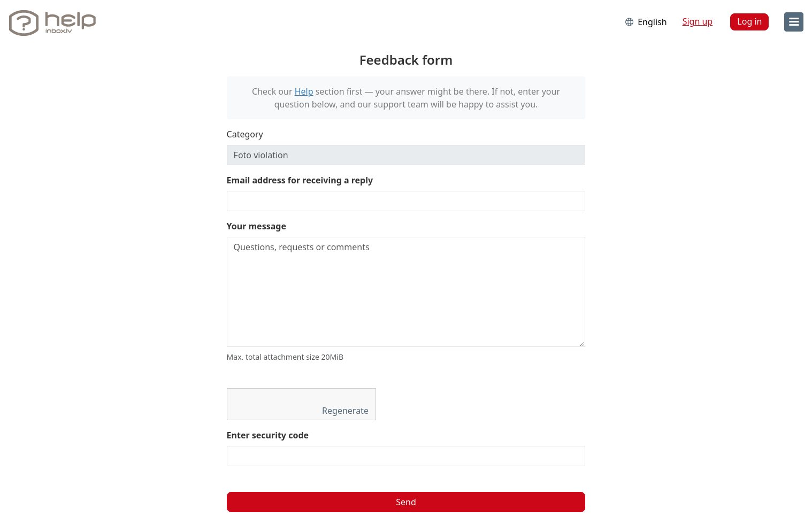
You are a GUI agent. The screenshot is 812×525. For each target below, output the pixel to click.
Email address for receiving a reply (300, 180)
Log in (749, 21)
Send (406, 502)
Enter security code (268, 435)
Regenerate (346, 411)
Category (245, 134)
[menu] (794, 22)
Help (304, 91)
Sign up (698, 21)
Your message (256, 226)
